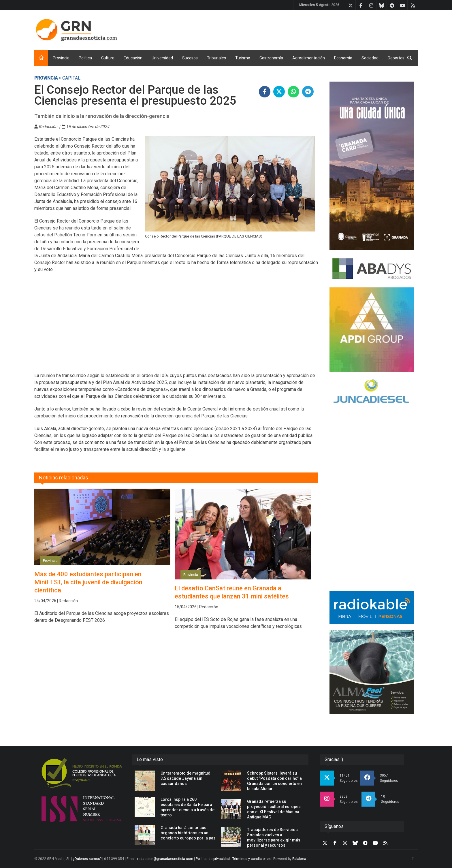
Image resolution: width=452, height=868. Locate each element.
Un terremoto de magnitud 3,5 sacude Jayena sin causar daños (185, 778)
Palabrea (299, 859)
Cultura (108, 58)
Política (85, 58)
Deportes (396, 58)
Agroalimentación (309, 58)
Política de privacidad (213, 859)
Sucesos (190, 58)
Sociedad (370, 58)
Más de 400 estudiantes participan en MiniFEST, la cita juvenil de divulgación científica (88, 582)
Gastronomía (271, 58)
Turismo (243, 58)
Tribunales (216, 58)
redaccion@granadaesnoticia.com (165, 859)
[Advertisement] (313, 29)
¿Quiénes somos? (87, 859)
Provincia (61, 58)
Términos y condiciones (252, 859)
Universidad (162, 58)
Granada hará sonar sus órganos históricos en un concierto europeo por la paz (188, 833)
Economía (343, 58)
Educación (133, 58)
